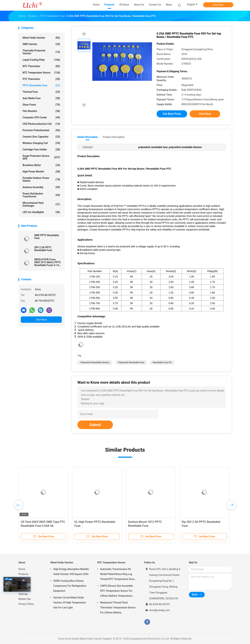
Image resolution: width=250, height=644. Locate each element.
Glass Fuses (41, 105)
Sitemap (23, 594)
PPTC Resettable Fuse (41, 85)
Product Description (114, 137)
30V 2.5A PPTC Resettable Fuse (43, 249)
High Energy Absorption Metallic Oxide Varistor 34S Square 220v (71, 572)
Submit (95, 425)
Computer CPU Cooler (41, 117)
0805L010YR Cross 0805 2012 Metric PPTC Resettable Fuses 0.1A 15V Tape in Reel (48, 262)
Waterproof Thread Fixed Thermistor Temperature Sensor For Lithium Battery (118, 608)
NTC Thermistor (41, 66)
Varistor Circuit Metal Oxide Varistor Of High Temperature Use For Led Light (70, 603)
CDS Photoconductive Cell (41, 124)
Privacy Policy (26, 604)
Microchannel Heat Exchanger (41, 204)
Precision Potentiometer (41, 130)
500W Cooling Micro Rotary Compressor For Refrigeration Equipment (70, 586)
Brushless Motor (41, 165)
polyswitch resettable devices (95, 362)
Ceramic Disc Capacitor (41, 137)
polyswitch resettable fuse (131, 362)
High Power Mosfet (41, 172)
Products (23, 574)
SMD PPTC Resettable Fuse (47, 237)
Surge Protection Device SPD (41, 157)
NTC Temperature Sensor (41, 73)
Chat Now (218, 5)
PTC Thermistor (41, 79)
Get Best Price (172, 114)
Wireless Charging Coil (41, 143)
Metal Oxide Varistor (41, 38)
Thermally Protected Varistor (41, 52)
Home (22, 569)
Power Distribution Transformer (41, 195)
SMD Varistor (41, 44)
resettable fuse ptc (162, 362)
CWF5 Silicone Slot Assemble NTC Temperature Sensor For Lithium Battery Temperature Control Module (116, 591)
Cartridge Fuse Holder (41, 149)
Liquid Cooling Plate (41, 60)
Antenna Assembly (41, 187)
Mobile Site (25, 599)
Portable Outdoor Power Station (41, 179)
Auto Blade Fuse (41, 98)
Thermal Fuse (41, 92)
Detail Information (88, 137)
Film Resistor (41, 111)
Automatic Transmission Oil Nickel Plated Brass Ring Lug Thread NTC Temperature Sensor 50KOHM (118, 575)
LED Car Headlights (41, 212)
